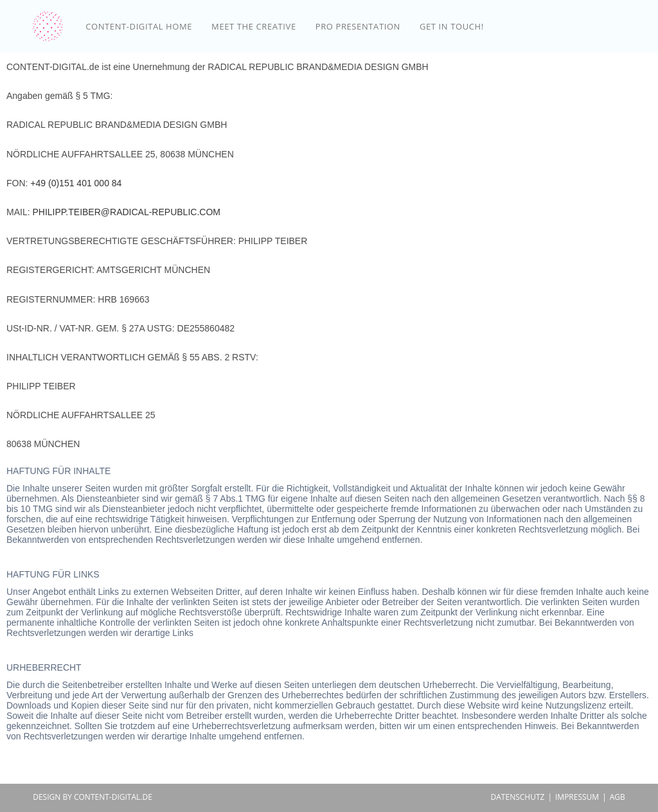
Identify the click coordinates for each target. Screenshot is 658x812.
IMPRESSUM (577, 797)
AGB (618, 797)
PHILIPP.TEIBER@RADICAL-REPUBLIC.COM (126, 212)
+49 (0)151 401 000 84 (76, 183)
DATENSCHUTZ (518, 797)
